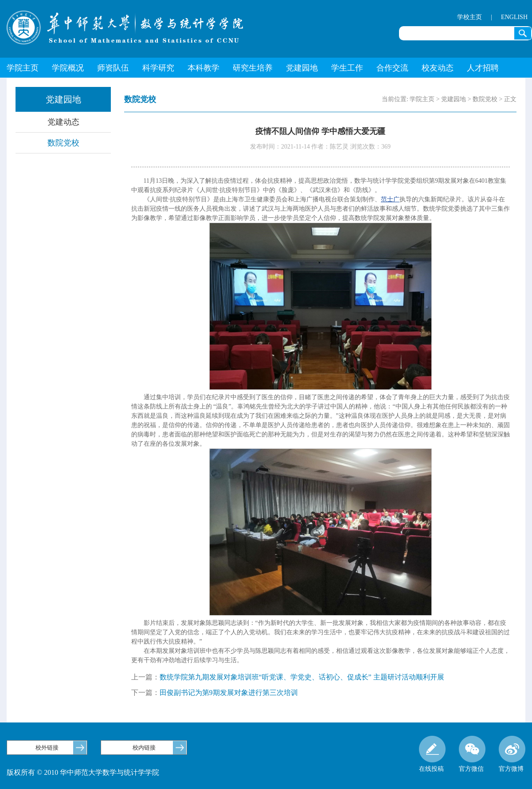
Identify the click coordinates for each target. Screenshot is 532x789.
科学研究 (158, 68)
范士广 (390, 199)
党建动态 (63, 122)
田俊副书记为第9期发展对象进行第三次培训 (229, 693)
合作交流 (392, 68)
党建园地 (302, 68)
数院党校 (63, 143)
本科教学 (203, 68)
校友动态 (438, 68)
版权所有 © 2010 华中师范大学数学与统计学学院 (83, 772)
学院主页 (23, 68)
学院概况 (68, 68)
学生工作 (347, 68)
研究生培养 (253, 68)
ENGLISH (514, 17)
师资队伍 (113, 68)
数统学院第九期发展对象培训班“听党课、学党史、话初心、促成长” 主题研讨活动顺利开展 (302, 677)
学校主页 (469, 17)
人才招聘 (483, 68)
